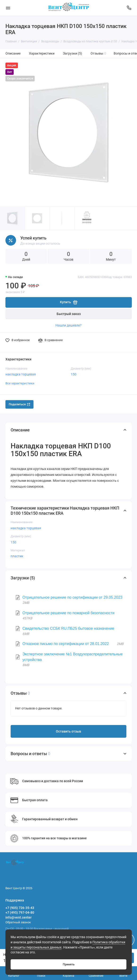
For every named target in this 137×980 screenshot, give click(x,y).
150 (74, 374)
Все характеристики (20, 383)
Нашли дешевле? (68, 325)
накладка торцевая (21, 374)
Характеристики (42, 54)
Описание (13, 54)
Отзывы (98, 54)
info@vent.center (19, 917)
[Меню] (8, 8)
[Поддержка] (129, 8)
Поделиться (19, 404)
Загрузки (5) (73, 54)
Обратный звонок (18, 922)
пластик (17, 556)
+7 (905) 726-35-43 (20, 908)
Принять (69, 964)
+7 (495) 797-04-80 (20, 912)
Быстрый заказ (69, 314)
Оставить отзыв (68, 731)
